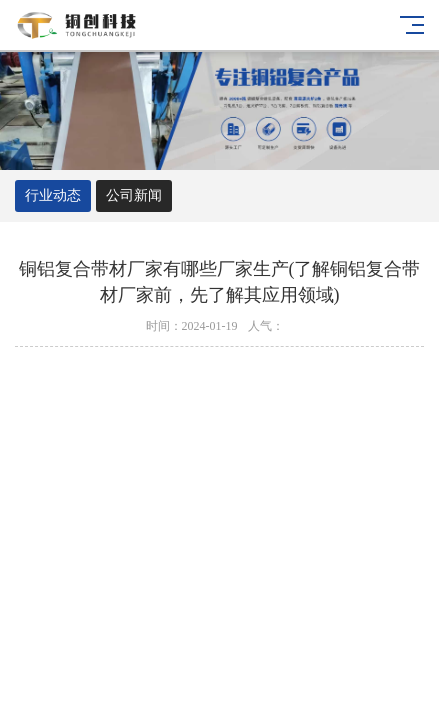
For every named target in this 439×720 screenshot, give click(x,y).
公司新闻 (134, 195)
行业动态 (53, 195)
